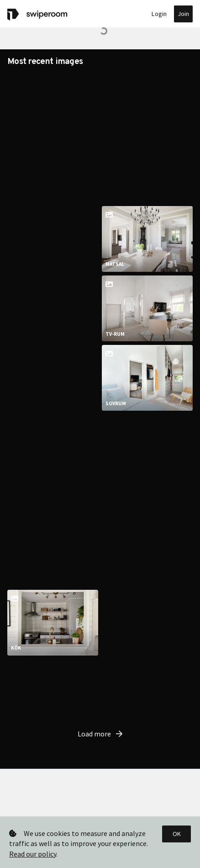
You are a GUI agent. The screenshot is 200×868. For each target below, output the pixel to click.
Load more (100, 693)
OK (177, 834)
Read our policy (33, 854)
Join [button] (183, 14)
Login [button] (159, 14)
